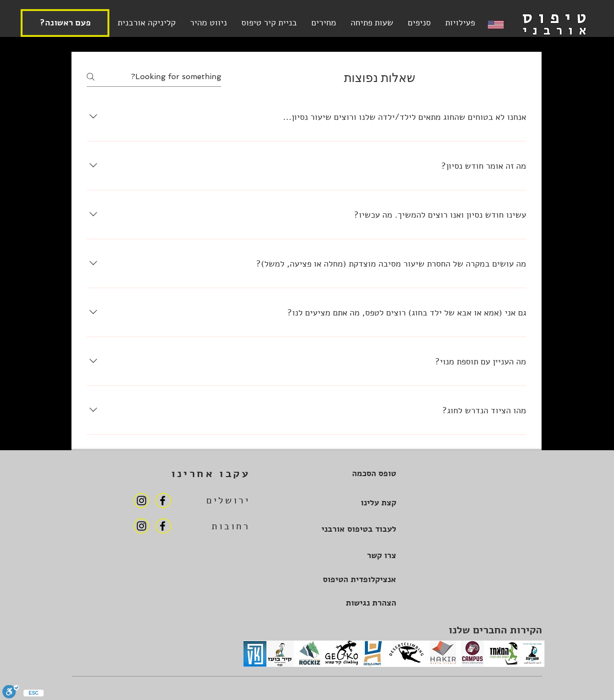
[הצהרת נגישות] (354, 603)
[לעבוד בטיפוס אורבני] (354, 529)
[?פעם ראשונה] (65, 23)
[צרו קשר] (354, 555)
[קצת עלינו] (354, 503)
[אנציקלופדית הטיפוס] (354, 579)
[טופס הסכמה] (354, 473)
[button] (372, 23)
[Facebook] (163, 501)
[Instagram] (142, 501)
